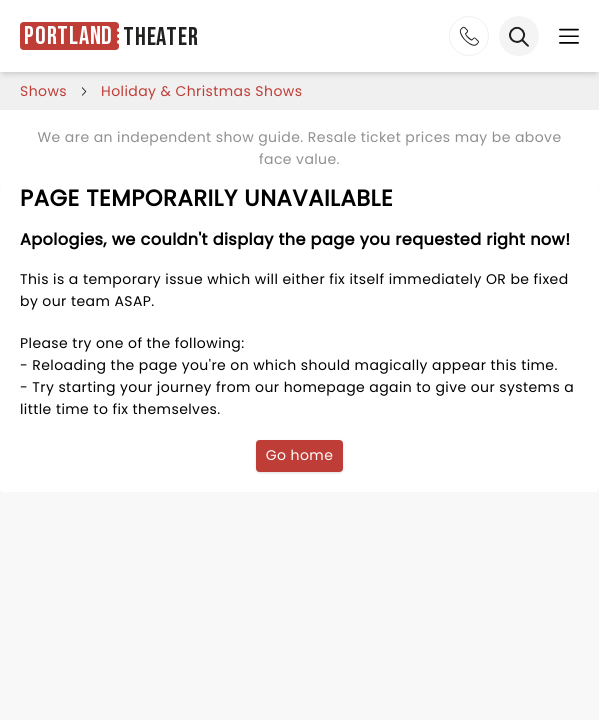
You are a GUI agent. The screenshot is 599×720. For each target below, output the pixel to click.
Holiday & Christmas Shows (201, 91)
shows (43, 91)
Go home (300, 455)
